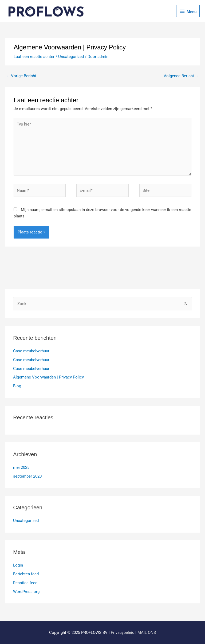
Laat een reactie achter (34, 57)
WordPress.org (26, 592)
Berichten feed (26, 574)
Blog (17, 386)
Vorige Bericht (21, 76)
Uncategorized (71, 57)
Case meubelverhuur (31, 351)
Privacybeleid (123, 633)
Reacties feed (25, 583)
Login (18, 565)
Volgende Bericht (181, 76)
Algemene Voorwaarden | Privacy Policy (48, 377)
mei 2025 (21, 467)
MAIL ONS (147, 633)
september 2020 (27, 476)
